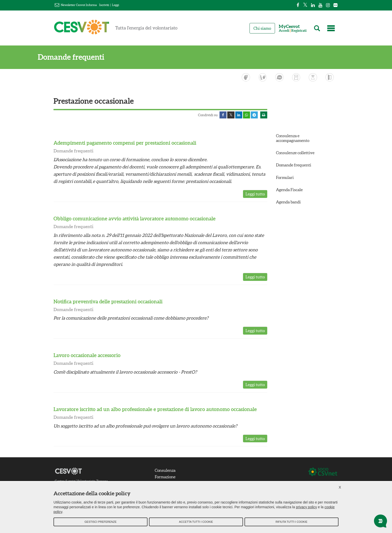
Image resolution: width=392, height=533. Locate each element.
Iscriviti (104, 5)
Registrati (299, 31)
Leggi (115, 5)
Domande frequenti (87, 57)
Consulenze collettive (295, 153)
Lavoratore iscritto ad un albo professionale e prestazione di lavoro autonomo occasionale (155, 410)
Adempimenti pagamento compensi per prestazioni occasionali (125, 143)
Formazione (166, 477)
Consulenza (166, 471)
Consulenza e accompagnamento (293, 139)
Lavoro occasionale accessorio (87, 356)
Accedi (284, 31)
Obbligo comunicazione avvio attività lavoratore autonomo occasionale (134, 219)
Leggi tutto (255, 194)
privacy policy (306, 508)
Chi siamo (262, 28)
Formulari (285, 178)
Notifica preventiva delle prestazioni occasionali (108, 302)
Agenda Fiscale (289, 190)
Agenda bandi (288, 202)
